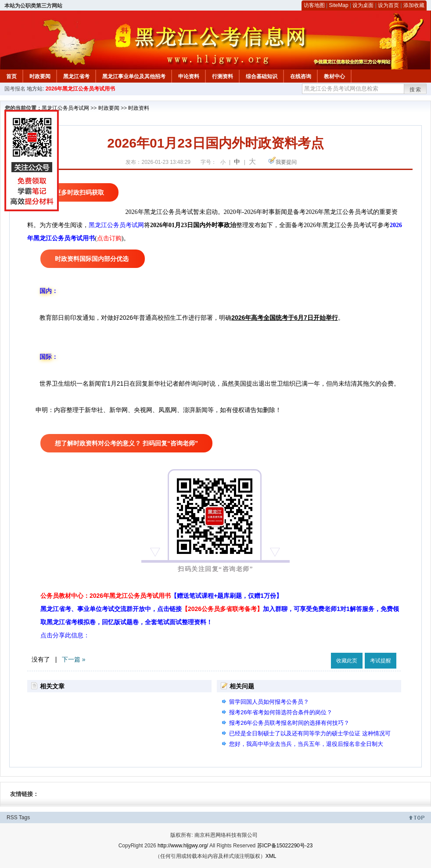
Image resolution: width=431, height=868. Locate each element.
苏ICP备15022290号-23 (285, 846)
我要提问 (286, 162)
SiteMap (339, 5)
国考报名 (15, 89)
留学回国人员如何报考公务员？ (269, 702)
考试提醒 (381, 661)
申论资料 (189, 76)
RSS (12, 817)
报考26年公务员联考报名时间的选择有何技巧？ (289, 723)
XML (271, 856)
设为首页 (388, 5)
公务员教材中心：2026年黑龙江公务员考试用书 (161, 596)
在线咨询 (301, 76)
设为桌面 (363, 5)
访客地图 (314, 5)
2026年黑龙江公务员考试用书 (81, 89)
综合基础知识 (262, 76)
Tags (24, 817)
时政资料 (139, 108)
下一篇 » (74, 659)
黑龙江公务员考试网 (65, 108)
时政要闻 (40, 76)
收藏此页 (347, 661)
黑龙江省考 (76, 76)
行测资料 (223, 76)
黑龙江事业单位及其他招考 (134, 76)
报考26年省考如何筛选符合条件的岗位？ (281, 712)
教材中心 (334, 76)
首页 (11, 76)
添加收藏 (414, 5)
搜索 (416, 90)
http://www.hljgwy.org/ (183, 846)
